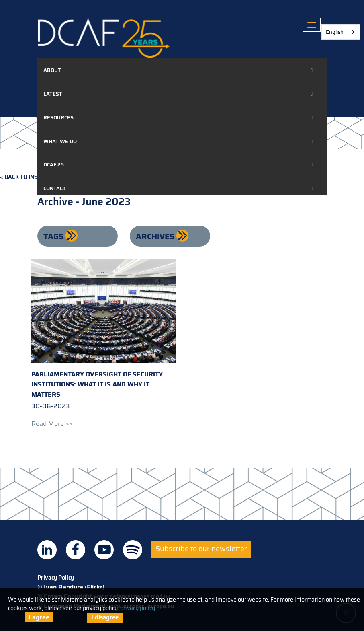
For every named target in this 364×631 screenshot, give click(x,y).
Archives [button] (156, 236)
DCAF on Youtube (104, 550)
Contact (55, 188)
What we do (60, 141)
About (52, 70)
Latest (53, 94)
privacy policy (138, 608)
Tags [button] (54, 236)
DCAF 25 (54, 165)
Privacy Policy (56, 578)
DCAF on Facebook (76, 550)
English (335, 32)
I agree (39, 617)
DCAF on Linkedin (47, 550)
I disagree (105, 617)
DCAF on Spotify (133, 550)
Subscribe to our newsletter (201, 549)
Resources (58, 118)
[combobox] (341, 32)
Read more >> (52, 424)
